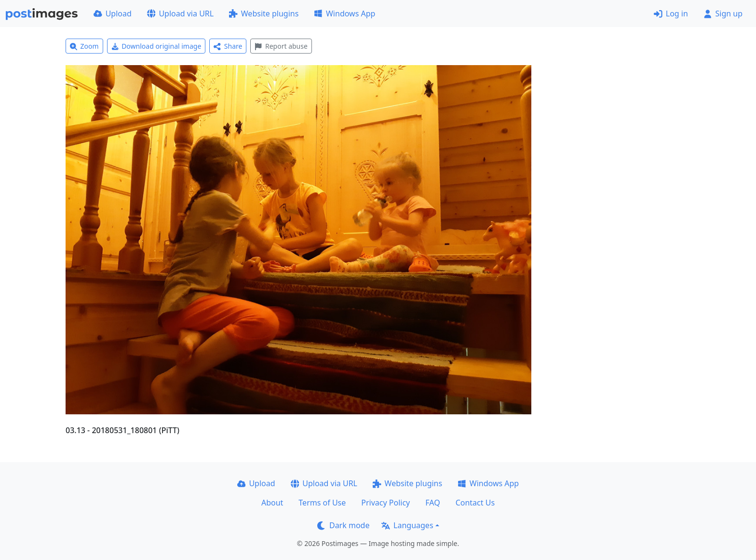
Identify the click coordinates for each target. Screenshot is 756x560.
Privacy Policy (385, 503)
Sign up (723, 14)
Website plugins (264, 14)
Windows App (344, 14)
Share (228, 46)
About (272, 503)
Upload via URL (180, 14)
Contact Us (475, 503)
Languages (407, 525)
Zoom (84, 46)
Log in (671, 14)
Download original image (156, 46)
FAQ (432, 503)
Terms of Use (322, 503)
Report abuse (281, 46)
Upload (113, 14)
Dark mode (343, 525)
